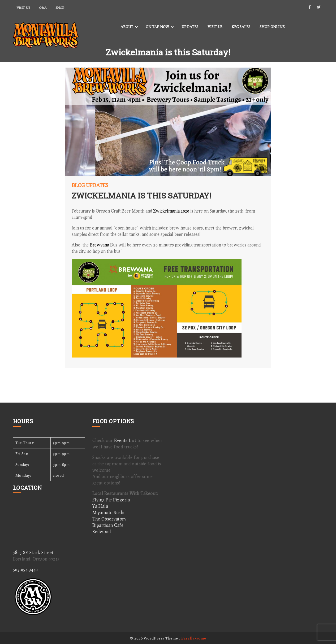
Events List (125, 440)
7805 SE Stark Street (33, 552)
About (127, 27)
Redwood (102, 531)
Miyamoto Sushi (108, 512)
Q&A (43, 8)
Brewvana (99, 245)
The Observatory (109, 519)
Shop (60, 8)
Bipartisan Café (108, 525)
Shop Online (272, 27)
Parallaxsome (194, 638)
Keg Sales (241, 27)
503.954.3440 (25, 569)
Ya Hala (100, 506)
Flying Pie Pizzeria (111, 500)
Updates (190, 27)
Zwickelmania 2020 (171, 211)
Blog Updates (90, 185)
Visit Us (23, 8)
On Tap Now (157, 27)
